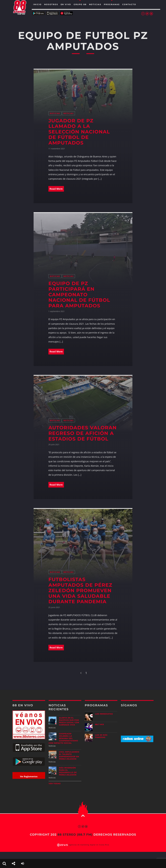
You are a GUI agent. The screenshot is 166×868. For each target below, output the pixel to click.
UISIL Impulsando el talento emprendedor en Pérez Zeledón (69, 755)
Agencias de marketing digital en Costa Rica (89, 845)
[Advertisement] (137, 765)
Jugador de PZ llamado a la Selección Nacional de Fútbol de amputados (79, 132)
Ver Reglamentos (29, 776)
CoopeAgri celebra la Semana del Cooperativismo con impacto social (63, 738)
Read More (56, 189)
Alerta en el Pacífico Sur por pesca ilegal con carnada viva (69, 721)
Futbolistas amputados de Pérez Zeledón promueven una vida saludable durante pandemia (80, 591)
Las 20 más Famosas (101, 736)
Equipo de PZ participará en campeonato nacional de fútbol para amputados (79, 295)
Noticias (55, 113)
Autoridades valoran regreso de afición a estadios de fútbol (82, 433)
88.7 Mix (100, 724)
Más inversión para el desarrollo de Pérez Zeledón (68, 771)
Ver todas (55, 784)
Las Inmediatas (104, 714)
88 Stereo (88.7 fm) (75, 835)
